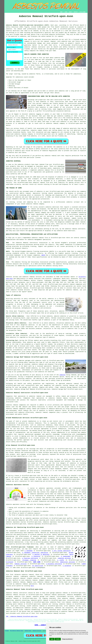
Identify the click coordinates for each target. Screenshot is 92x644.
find (11, 575)
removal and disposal (38, 209)
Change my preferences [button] (67, 639)
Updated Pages (28, 631)
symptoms (30, 91)
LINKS (66, 12)
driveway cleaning (29, 560)
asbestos (9, 31)
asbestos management (35, 240)
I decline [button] (58, 639)
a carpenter (67, 566)
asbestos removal (31, 47)
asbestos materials (70, 128)
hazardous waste (42, 166)
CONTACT (76, 12)
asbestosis (10, 69)
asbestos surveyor (73, 202)
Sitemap (7, 631)
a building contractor (54, 564)
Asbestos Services (37, 631)
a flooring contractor (30, 558)
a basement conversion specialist (35, 553)
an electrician (38, 566)
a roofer (61, 560)
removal (56, 123)
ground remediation (59, 429)
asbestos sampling (79, 602)
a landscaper (66, 556)
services (27, 290)
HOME (61, 12)
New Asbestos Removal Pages (17, 631)
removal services (20, 564)
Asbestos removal (12, 593)
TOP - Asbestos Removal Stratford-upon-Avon (22, 616)
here (32, 586)
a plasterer (36, 556)
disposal (48, 231)
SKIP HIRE (37, 562)
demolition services (68, 562)
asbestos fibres (35, 74)
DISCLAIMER (82, 12)
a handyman (29, 551)
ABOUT (71, 12)
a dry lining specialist (61, 551)
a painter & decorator (41, 554)
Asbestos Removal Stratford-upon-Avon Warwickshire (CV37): (28, 25)
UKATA (43, 255)
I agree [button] (52, 639)
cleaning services (64, 558)
